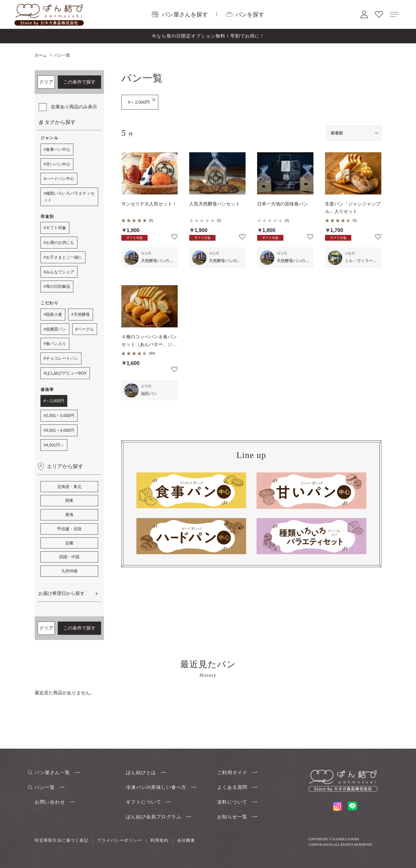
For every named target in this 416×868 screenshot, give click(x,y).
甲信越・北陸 (69, 529)
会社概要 (186, 840)
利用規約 (159, 840)
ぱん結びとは (141, 773)
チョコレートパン (62, 358)
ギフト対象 (56, 228)
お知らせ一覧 (232, 817)
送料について (232, 802)
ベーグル (86, 329)
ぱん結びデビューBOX (66, 373)
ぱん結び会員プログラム (154, 817)
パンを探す (250, 14)
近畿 (69, 543)
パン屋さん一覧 (52, 773)
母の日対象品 (58, 286)
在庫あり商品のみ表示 (74, 107)
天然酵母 (82, 314)
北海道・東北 (69, 487)
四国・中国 (69, 557)
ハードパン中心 (60, 179)
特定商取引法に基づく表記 (62, 840)
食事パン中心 (58, 149)
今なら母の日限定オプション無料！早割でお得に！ (208, 36)
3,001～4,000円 (60, 430)
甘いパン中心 (58, 164)
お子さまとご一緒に (64, 257)
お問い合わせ (50, 802)
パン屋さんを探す (185, 14)
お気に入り (379, 14)
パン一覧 (45, 787)
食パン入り (56, 344)
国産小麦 (54, 314)
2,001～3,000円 (60, 416)
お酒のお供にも (60, 242)
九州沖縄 (69, 571)
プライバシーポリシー (119, 840)
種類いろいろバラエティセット (69, 197)
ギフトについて (144, 802)
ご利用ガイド (232, 773)
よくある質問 (232, 787)
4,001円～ (55, 445)
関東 (69, 500)
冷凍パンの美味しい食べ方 (156, 787)
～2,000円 (55, 401)
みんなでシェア (60, 272)
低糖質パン (56, 329)
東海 (69, 515)
